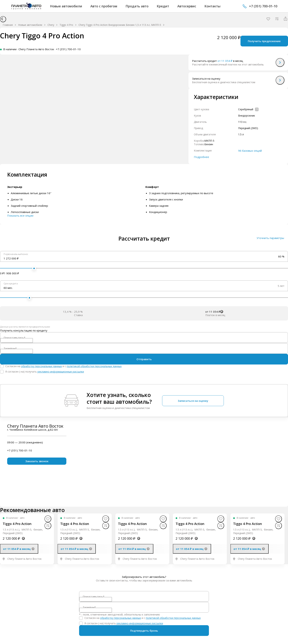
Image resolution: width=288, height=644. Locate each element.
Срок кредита (11, 283)
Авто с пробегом (104, 6)
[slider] (34, 268)
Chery (51, 25)
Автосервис (187, 6)
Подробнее (201, 157)
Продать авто (137, 6)
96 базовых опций (250, 151)
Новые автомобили (66, 6)
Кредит (163, 6)
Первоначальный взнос (16, 254)
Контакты (212, 6)
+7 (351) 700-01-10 (263, 6)
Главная (8, 25)
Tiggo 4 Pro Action (17, 524)
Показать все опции (20, 216)
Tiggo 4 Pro (66, 25)
